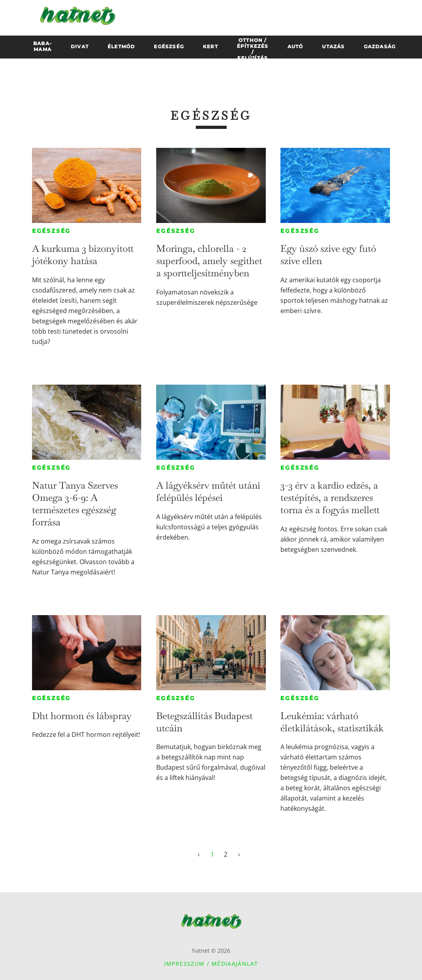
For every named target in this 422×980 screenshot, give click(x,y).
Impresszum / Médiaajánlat (211, 964)
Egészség (51, 231)
